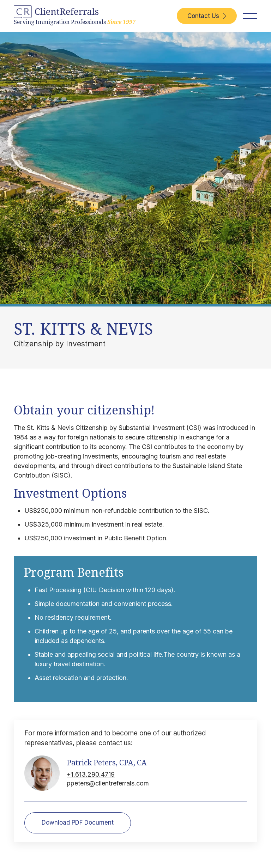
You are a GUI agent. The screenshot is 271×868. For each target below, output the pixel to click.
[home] (75, 16)
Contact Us (207, 16)
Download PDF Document (78, 823)
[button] (250, 16)
